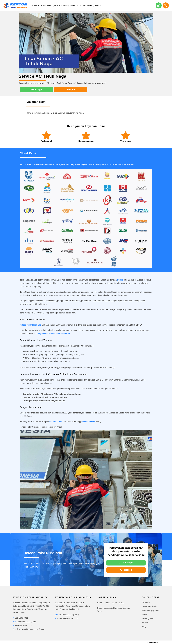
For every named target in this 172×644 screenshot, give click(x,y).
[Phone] (166, 5)
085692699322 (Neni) (25, 622)
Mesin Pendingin (149, 606)
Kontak (145, 622)
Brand (145, 614)
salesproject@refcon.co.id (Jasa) (29, 629)
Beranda (146, 602)
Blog (144, 626)
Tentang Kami (148, 618)
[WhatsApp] (159, 5)
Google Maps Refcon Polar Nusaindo (54, 334)
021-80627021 (56, 422)
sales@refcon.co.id (22, 625)
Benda (120, 280)
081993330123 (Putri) (67, 615)
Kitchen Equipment (150, 610)
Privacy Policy (153, 642)
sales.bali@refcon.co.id (67, 618)
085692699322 (89, 422)
